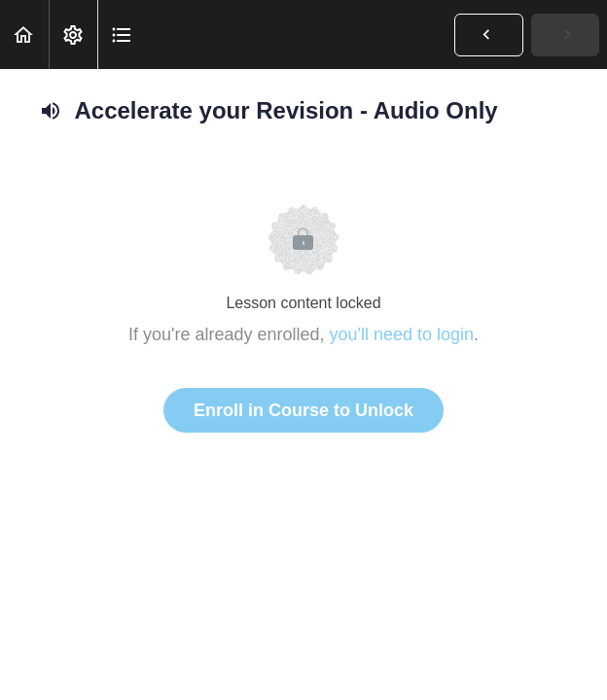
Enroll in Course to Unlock (303, 410)
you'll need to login (402, 334)
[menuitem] (73, 35)
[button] (24, 35)
